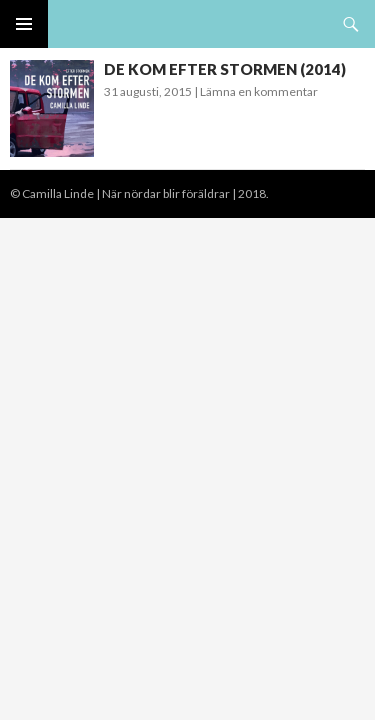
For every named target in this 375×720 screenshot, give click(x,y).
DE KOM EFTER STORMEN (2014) (225, 69)
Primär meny (24, 24)
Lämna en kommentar (259, 91)
